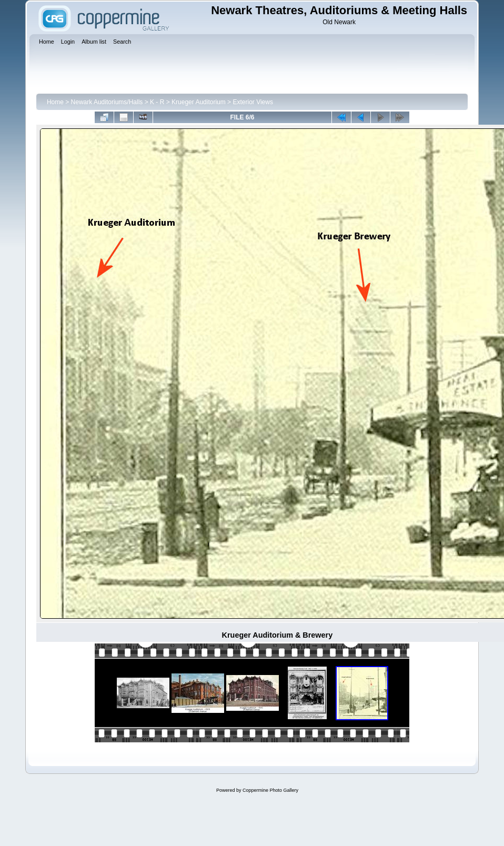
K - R (157, 102)
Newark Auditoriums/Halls (107, 102)
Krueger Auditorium (199, 102)
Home (55, 102)
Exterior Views (253, 102)
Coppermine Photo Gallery (270, 790)
